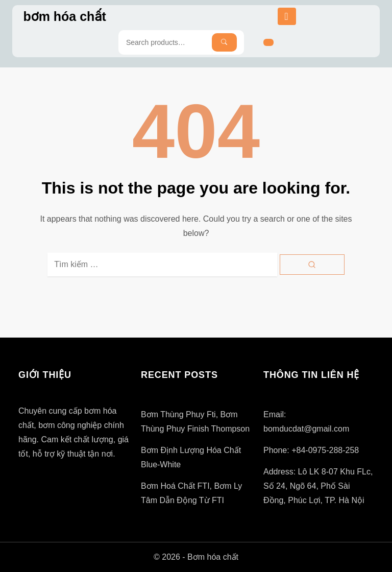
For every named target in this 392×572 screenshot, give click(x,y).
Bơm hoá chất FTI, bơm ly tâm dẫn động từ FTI (191, 493)
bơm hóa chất (64, 16)
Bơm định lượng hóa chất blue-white (191, 457)
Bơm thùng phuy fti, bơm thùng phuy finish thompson (195, 422)
